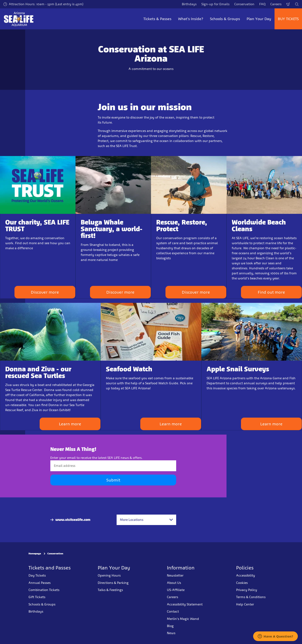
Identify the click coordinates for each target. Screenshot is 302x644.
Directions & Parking (113, 583)
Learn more (70, 424)
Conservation (244, 4)
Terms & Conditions (251, 597)
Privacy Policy (247, 590)
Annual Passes (40, 583)
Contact (173, 611)
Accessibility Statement (185, 604)
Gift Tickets (37, 597)
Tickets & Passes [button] (157, 19)
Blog (170, 626)
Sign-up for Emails (215, 4)
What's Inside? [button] (191, 19)
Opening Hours (109, 575)
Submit (113, 480)
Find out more (271, 292)
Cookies (242, 583)
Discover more (45, 292)
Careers (276, 4)
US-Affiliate (176, 590)
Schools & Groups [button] (225, 19)
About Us (174, 583)
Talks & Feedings (110, 590)
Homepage (35, 554)
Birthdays (189, 4)
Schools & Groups (42, 604)
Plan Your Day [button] (259, 19)
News (171, 633)
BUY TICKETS (288, 19)
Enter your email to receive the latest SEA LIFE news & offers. (96, 458)
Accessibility (246, 575)
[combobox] (146, 520)
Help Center (245, 604)
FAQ (262, 4)
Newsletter (175, 575)
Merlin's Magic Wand (183, 619)
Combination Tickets (44, 590)
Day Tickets (37, 575)
